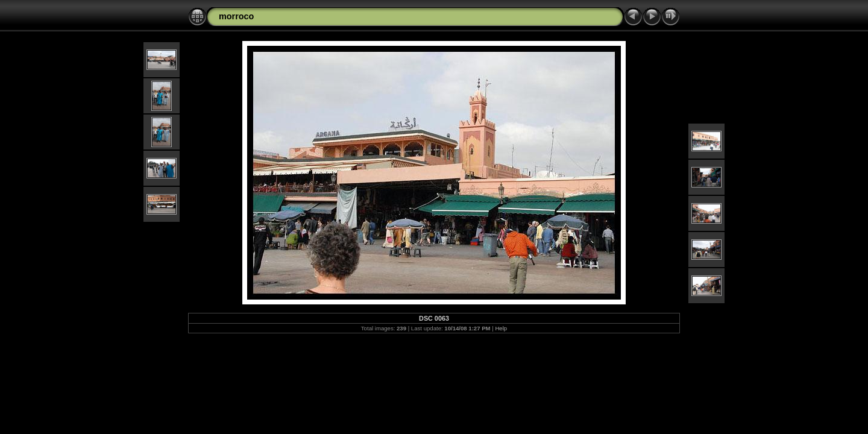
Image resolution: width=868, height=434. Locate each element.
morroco (236, 16)
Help (501, 328)
